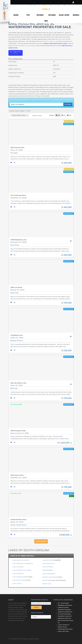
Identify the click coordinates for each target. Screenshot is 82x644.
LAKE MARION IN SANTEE (21, 560)
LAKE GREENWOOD (49, 574)
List (63, 115)
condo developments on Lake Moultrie (24, 46)
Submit (36, 607)
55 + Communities (63, 603)
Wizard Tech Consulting (20, 639)
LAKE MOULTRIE (48, 560)
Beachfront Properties (64, 610)
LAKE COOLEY (17, 584)
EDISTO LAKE (47, 584)
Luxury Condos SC (64, 625)
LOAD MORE (41, 541)
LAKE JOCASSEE (18, 567)
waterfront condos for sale (50, 41)
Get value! (68, 104)
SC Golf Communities (64, 614)
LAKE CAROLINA (18, 577)
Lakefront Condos (63, 607)
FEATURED (46, 9)
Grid (58, 115)
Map (69, 115)
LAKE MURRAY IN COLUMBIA (22, 570)
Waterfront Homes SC (64, 618)
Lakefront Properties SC (65, 612)
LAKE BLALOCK (17, 580)
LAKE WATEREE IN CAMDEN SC (23, 563)
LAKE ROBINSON (18, 574)
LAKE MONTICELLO (49, 563)
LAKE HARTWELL (48, 567)
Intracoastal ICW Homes (65, 629)
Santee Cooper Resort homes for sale (55, 43)
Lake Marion (62, 39)
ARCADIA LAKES (48, 577)
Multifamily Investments (65, 605)
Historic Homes (62, 627)
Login (73, 5)
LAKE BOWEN (47, 580)
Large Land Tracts (63, 631)
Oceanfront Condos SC (65, 616)
